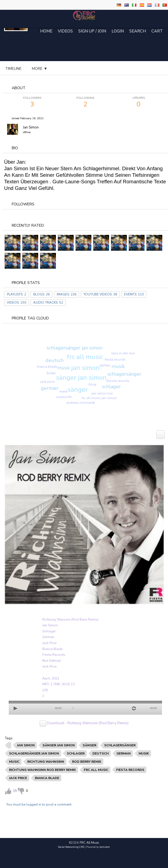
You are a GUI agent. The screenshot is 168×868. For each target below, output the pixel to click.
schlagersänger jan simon (75, 348)
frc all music (85, 357)
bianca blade (47, 367)
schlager (111, 387)
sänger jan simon (81, 378)
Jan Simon (31, 127)
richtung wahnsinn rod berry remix (42, 770)
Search (138, 31)
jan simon (85, 368)
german (49, 388)
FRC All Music (89, 843)
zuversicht (64, 397)
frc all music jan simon (99, 398)
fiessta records (118, 381)
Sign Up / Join (92, 31)
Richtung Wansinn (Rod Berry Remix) (70, 619)
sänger (78, 390)
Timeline (13, 69)
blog (37, 69)
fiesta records (115, 360)
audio (58, 69)
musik (118, 366)
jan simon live (102, 393)
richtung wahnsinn (46, 762)
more (82, 69)
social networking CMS (71, 847)
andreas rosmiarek (81, 403)
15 (15, 791)
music (64, 368)
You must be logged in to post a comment (39, 804)
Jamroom (105, 847)
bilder (51, 373)
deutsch (55, 360)
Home (46, 31)
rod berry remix (87, 762)
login (118, 31)
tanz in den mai (123, 353)
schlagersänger (124, 374)
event (63, 391)
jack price (47, 382)
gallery (105, 365)
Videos (65, 31)
